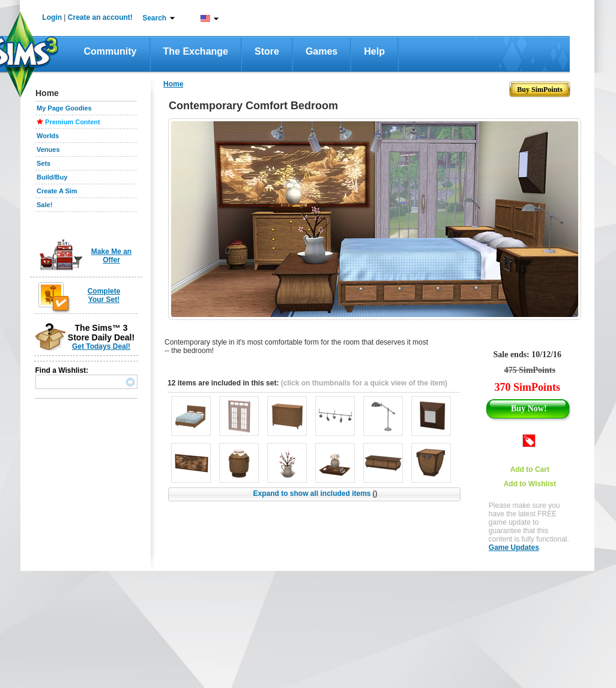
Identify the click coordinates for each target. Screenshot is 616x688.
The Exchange (196, 51)
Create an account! (100, 17)
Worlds (48, 136)
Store (267, 51)
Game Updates (514, 548)
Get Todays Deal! (101, 346)
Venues (48, 149)
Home (173, 84)
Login (52, 17)
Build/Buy (52, 177)
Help (374, 51)
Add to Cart (530, 469)
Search (154, 18)
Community (110, 51)
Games (322, 51)
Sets (44, 163)
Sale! (44, 205)
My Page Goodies (64, 108)
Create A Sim (57, 191)
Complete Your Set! (104, 295)
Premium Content (73, 122)
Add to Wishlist (530, 484)
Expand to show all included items (315, 493)
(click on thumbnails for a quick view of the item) (364, 383)
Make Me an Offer (111, 256)
